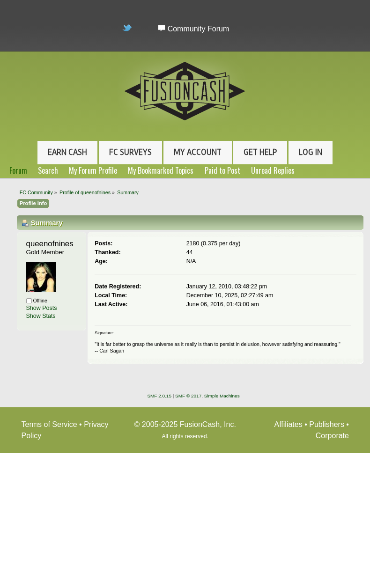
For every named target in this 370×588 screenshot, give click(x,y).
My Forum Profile (93, 170)
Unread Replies (273, 170)
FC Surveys (130, 152)
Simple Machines (222, 396)
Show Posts (42, 308)
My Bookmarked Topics (161, 170)
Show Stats (41, 316)
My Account (198, 152)
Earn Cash (67, 152)
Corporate (332, 436)
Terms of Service (49, 424)
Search (48, 170)
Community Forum (199, 29)
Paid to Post (222, 170)
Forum (18, 170)
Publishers (327, 424)
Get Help (260, 152)
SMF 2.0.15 (159, 396)
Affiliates (289, 424)
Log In (311, 152)
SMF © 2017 (188, 396)
